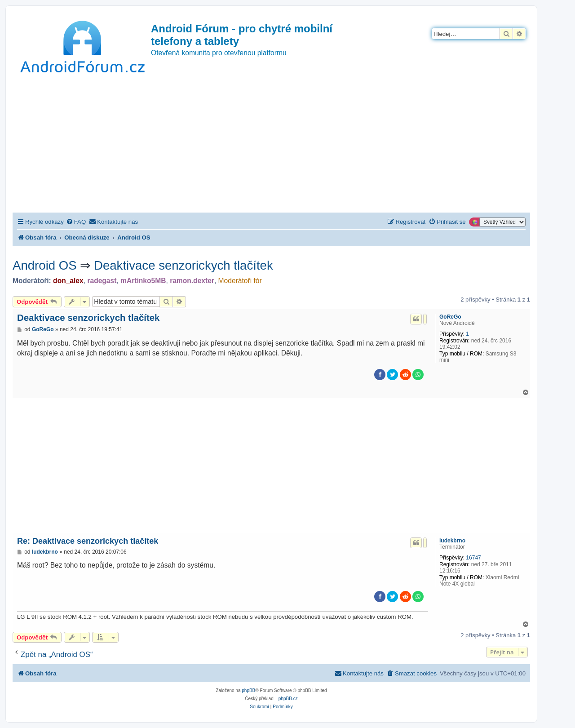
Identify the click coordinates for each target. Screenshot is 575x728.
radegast (102, 281)
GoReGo (450, 317)
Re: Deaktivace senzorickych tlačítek (88, 541)
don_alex (68, 281)
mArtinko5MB (143, 281)
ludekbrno (452, 541)
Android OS (45, 265)
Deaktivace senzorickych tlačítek (184, 265)
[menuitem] (76, 222)
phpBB (248, 690)
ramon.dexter (192, 281)
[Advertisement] (271, 145)
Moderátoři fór (240, 281)
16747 (473, 558)
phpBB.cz (288, 699)
